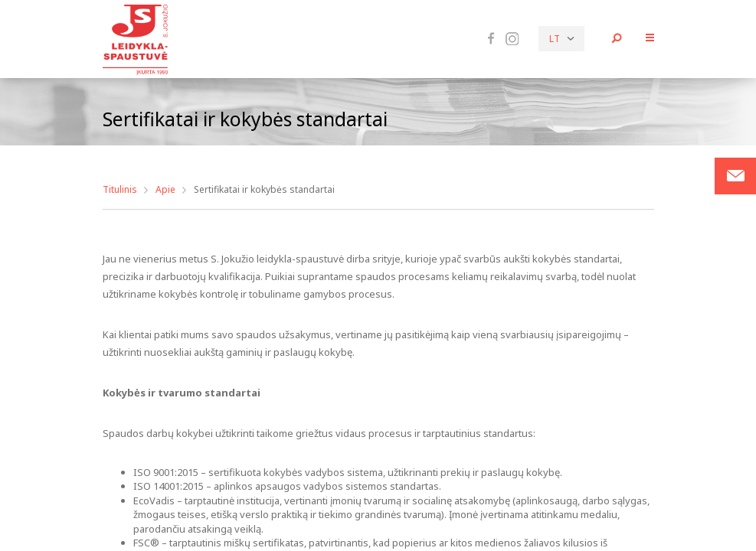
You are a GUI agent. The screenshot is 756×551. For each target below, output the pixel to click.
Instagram (512, 39)
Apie (165, 189)
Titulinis (120, 189)
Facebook (491, 38)
